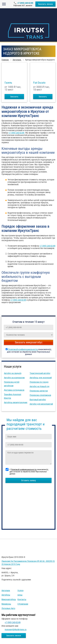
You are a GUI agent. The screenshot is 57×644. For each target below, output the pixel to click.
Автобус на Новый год (40, 386)
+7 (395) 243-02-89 (25, 3)
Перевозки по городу (39, 382)
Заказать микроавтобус (29, 342)
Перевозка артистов (39, 391)
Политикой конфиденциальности (23, 349)
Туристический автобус (40, 373)
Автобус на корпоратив (14, 378)
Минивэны (6, 604)
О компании (23, 604)
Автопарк (6, 590)
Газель (8, 83)
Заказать (14, 97)
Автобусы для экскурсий (41, 378)
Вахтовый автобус (38, 400)
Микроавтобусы (9, 599)
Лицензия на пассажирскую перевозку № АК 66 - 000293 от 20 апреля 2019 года (28, 563)
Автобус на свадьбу (13, 373)
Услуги (20, 590)
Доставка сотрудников (14, 390)
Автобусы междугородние (16, 402)
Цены (20, 595)
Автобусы (6, 595)
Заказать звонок (45, 4)
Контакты (22, 599)
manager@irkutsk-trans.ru (16, 629)
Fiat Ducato (39, 83)
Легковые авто (8, 608)
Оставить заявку (28, 480)
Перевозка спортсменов (40, 395)
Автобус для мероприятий (41, 404)
